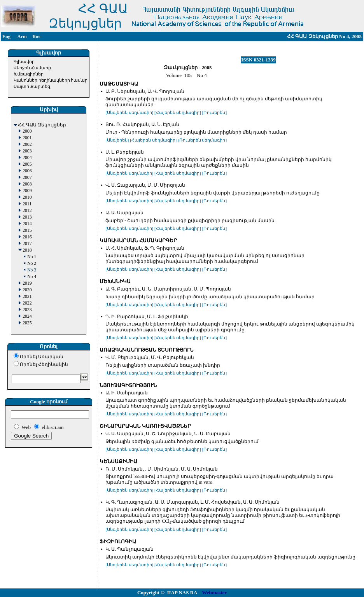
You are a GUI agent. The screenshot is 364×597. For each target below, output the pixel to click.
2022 (27, 303)
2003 (27, 151)
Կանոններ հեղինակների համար (51, 80)
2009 (27, 191)
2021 (27, 297)
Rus (36, 37)
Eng (6, 37)
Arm (22, 37)
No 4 (32, 277)
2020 (27, 290)
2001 (27, 138)
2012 (27, 211)
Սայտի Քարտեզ (32, 86)
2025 (27, 323)
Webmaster (215, 593)
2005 (27, 164)
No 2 (32, 263)
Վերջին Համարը (32, 68)
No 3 (32, 270)
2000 (27, 131)
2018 (27, 250)
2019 (27, 283)
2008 (27, 184)
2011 (27, 204)
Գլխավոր (24, 61)
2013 (27, 217)
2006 (27, 171)
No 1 (32, 257)
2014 (27, 224)
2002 (27, 144)
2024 (27, 316)
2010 (27, 197)
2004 (27, 158)
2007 (27, 178)
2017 (27, 244)
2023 (27, 310)
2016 (27, 237)
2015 (27, 230)
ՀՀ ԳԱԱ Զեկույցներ (42, 125)
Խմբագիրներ (29, 74)
